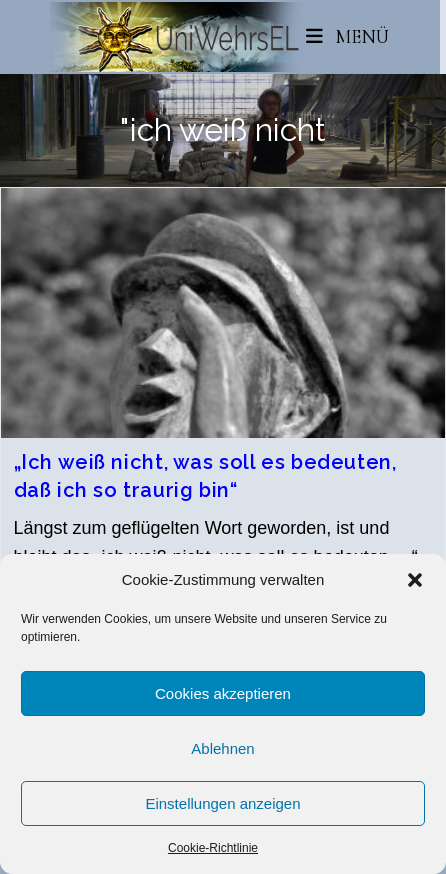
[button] (415, 580)
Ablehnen (222, 748)
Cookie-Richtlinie (213, 848)
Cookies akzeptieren (223, 693)
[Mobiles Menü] (348, 36)
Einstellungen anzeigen (222, 803)
